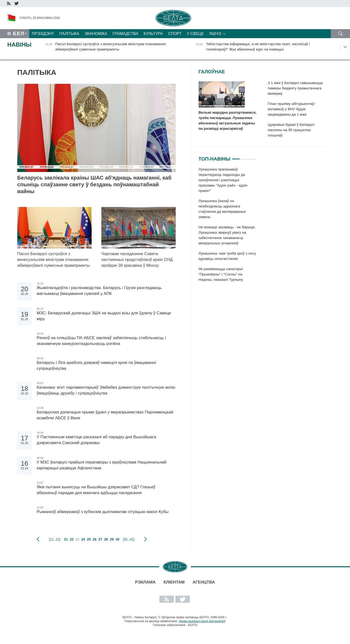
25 (89, 539)
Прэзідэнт (43, 34)
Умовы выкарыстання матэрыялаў (202, 621)
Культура (153, 34)
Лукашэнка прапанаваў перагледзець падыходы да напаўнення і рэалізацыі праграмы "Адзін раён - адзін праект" (223, 180)
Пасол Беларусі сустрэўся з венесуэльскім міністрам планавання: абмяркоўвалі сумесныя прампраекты (53, 262)
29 (112, 539)
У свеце (195, 34)
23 (78, 539)
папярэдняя (38, 539)
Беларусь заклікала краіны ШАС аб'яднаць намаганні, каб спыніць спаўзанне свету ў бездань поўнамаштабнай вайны (94, 185)
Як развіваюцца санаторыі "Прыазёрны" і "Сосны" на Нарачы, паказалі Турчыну (221, 274)
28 (106, 539)
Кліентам (174, 582)
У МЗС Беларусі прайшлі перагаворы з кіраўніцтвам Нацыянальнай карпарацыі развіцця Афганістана (101, 465)
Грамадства (125, 34)
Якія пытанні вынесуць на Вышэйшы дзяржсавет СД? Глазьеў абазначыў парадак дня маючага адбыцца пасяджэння (96, 490)
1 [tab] (236, 157)
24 (83, 539)
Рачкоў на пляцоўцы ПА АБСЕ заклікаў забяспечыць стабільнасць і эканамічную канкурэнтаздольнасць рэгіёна (101, 341)
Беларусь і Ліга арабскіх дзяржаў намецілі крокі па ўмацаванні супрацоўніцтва (96, 365)
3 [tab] (252, 157)
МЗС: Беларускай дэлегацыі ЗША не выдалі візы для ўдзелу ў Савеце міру (104, 316)
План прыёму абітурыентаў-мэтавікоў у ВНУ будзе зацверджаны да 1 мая (292, 109)
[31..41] (129, 539)
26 (95, 539)
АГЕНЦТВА (204, 582)
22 (72, 539)
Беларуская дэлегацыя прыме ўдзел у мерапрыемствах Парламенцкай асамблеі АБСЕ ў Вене (105, 415)
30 (118, 539)
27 (100, 539)
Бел (19, 34)
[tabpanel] (228, 227)
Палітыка (69, 34)
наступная (145, 539)
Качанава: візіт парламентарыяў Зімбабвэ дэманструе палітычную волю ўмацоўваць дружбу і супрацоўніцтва (106, 390)
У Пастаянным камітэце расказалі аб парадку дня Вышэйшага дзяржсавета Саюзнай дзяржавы (96, 440)
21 (66, 539)
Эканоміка (96, 34)
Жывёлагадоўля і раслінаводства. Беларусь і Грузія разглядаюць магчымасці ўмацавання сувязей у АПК (99, 291)
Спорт (175, 34)
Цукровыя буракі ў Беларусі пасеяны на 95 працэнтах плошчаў (291, 130)
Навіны (19, 45)
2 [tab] (244, 157)
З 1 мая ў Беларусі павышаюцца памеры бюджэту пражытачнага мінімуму (295, 88)
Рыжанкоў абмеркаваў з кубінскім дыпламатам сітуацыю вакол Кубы (103, 512)
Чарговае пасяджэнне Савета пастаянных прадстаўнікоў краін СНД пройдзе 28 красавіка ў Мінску (137, 260)
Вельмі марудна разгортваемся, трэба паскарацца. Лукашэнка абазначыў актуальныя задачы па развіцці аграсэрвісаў (228, 120)
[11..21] (55, 539)
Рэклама (145, 582)
